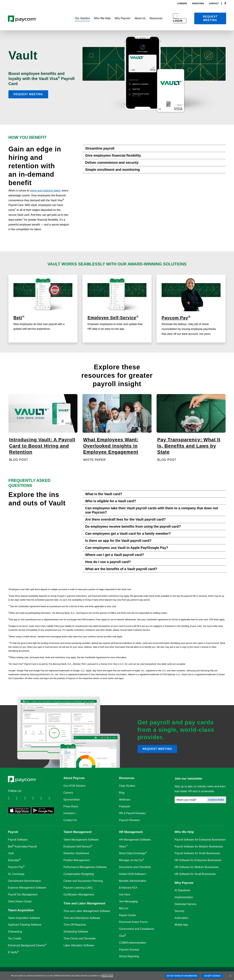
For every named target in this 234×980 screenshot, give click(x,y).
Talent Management (78, 832)
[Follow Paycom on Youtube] (44, 798)
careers (182, 4)
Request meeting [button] (157, 749)
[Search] (225, 3)
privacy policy (107, 976)
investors (198, 4)
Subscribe (216, 800)
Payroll (13, 832)
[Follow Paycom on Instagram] (36, 798)
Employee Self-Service (112, 318)
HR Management (131, 832)
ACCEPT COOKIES (212, 976)
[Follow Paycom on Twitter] (20, 798)
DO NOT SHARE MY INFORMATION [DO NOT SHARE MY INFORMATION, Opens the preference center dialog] (182, 976)
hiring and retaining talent (45, 191)
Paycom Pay (175, 318)
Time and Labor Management (84, 903)
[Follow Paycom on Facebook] (28, 798)
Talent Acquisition (21, 910)
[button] (82, 18)
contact (214, 4)
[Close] (230, 976)
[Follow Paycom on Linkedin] (12, 798)
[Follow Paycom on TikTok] (52, 798)
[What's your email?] (191, 800)
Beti (18, 318)
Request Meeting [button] (28, 94)
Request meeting (210, 18)
